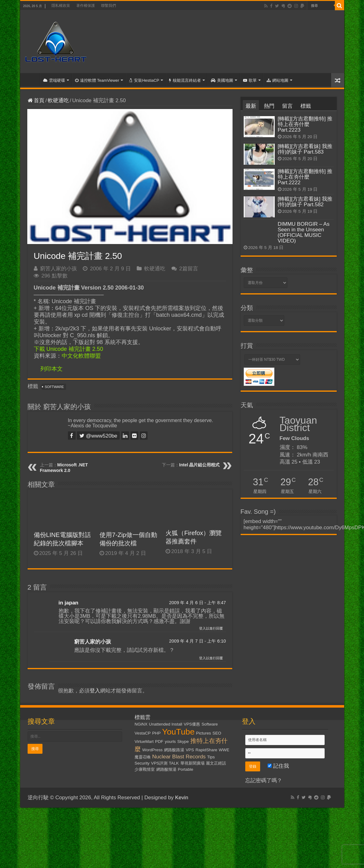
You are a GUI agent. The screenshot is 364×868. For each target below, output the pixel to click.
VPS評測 (159, 763)
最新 (251, 106)
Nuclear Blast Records (179, 757)
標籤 (306, 106)
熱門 (269, 106)
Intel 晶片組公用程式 (200, 465)
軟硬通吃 (58, 100)
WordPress (153, 750)
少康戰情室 (145, 769)
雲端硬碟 (54, 80)
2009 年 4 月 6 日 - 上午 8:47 (197, 603)
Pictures (203, 733)
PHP (156, 733)
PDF (159, 742)
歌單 (250, 80)
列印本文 (51, 369)
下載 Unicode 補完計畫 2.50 (69, 349)
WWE (224, 750)
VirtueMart (144, 742)
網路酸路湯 (174, 750)
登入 (95, 691)
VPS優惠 (192, 724)
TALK (174, 763)
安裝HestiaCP (144, 80)
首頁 (31, 80)
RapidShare (206, 750)
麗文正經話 (216, 763)
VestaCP (143, 733)
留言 (287, 106)
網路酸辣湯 (166, 769)
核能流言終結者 (185, 80)
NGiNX (141, 724)
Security (142, 763)
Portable (186, 769)
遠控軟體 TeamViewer (97, 80)
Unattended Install (165, 724)
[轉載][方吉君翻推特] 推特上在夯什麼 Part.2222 (305, 177)
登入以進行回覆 (211, 628)
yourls (170, 742)
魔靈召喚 (143, 757)
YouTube (178, 732)
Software (54, 387)
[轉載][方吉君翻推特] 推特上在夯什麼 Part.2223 (305, 124)
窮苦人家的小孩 (58, 269)
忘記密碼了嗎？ (264, 781)
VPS (190, 750)
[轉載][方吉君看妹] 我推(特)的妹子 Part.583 (305, 149)
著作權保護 (86, 6)
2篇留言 (189, 269)
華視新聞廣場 (193, 763)
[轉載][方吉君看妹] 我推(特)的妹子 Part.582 (305, 202)
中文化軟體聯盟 (81, 356)
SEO (217, 733)
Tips (211, 757)
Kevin (182, 798)
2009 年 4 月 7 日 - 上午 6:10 (197, 641)
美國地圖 (222, 80)
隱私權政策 (61, 6)
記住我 (278, 766)
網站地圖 (277, 80)
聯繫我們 (109, 6)
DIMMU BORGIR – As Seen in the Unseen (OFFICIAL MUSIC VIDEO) (304, 232)
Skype (183, 742)
